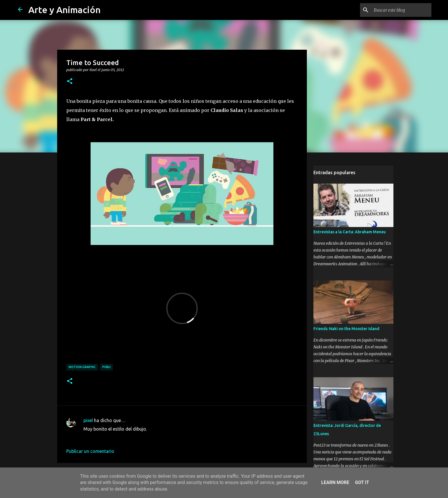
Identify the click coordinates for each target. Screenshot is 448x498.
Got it (362, 482)
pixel (88, 420)
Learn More (335, 482)
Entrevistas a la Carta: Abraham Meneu (350, 232)
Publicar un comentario (90, 451)
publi (106, 367)
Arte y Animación (64, 10)
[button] (70, 81)
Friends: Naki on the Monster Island (346, 329)
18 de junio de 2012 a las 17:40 (115, 437)
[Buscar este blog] (401, 10)
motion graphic (82, 367)
